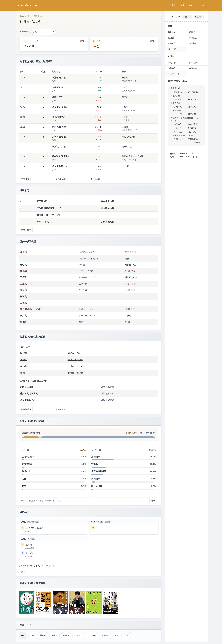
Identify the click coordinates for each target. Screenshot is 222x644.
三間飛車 (96, 457)
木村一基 (178, 114)
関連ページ (24, 32)
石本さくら (179, 139)
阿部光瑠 (192, 114)
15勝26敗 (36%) (75, 366)
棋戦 (191, 5)
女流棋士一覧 (174, 74)
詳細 (153, 501)
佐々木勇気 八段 (60, 166)
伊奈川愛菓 (193, 124)
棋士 (174, 5)
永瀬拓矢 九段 (59, 77)
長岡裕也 (178, 107)
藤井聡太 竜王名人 (61, 156)
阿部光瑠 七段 (59, 127)
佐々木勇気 (193, 92)
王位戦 (23, 277)
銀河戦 (23, 316)
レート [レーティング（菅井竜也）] (78, 635)
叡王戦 (23, 271)
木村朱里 (178, 132)
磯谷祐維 (192, 132)
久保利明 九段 (59, 117)
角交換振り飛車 (99, 471)
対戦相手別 (26, 409)
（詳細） (82, 41)
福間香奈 (172, 63)
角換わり (26, 471)
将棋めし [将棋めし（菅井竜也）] (106, 635)
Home (22, 16)
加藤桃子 (172, 68)
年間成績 (25, 179)
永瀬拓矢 (193, 38)
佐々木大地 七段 (60, 107)
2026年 (24, 353)
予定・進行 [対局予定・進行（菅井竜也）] (91, 635)
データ (201, 5)
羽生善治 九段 (108, 208)
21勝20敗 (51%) (75, 360)
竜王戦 (23, 252)
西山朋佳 (193, 63)
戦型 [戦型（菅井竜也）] (117, 635)
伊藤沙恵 (193, 68)
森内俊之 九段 (108, 201)
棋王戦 (23, 297)
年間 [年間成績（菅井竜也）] (32, 635)
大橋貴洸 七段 (59, 137)
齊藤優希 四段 (59, 87)
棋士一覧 (172, 49)
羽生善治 (193, 43)
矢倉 (24, 479)
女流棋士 (199, 17)
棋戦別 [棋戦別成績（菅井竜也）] (43, 635)
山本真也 (192, 107)
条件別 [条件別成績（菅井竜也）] (66, 635)
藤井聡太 (172, 32)
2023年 (24, 373)
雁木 (24, 486)
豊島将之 (172, 43)
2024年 (24, 366)
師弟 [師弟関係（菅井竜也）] (127, 635)
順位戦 (23, 265)
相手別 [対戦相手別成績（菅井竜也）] (54, 635)
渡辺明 (171, 38)
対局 (182, 5)
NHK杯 (24, 322)
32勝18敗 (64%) (75, 373)
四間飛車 (96, 479)
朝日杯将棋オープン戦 (31, 309)
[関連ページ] (43, 32)
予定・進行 (26, 230)
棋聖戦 (23, 290)
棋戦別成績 (61, 179)
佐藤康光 (178, 92)
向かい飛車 (97, 486)
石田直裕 (192, 99)
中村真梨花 (193, 139)
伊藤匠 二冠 (58, 97)
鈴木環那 (192, 128)
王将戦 (23, 303)
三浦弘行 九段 (59, 147)
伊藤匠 (192, 32)
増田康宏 (178, 99)
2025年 (24, 360)
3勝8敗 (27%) (74, 353)
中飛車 (95, 464)
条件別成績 (95, 179)
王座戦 (23, 284)
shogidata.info (28, 5)
